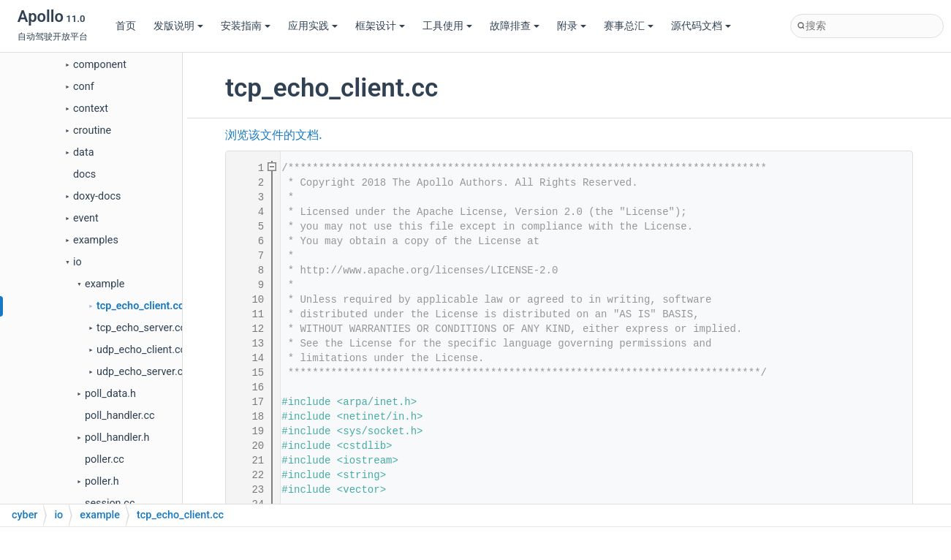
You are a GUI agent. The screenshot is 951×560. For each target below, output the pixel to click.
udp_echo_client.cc (141, 350)
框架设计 (380, 26)
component (100, 65)
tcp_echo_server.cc (141, 328)
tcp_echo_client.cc (140, 306)
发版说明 (178, 26)
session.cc (110, 503)
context (91, 109)
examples (96, 240)
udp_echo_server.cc (143, 372)
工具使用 (447, 26)
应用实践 (313, 26)
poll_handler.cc (120, 416)
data (83, 152)
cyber (24, 515)
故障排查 (515, 26)
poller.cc (105, 459)
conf (84, 87)
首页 (126, 26)
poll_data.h (110, 394)
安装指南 (246, 26)
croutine (92, 130)
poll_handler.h (117, 438)
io (77, 262)
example (105, 284)
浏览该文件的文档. (273, 135)
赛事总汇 (629, 26)
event (86, 218)
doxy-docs (97, 196)
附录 (572, 26)
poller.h (102, 481)
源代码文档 (701, 26)
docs (84, 174)
